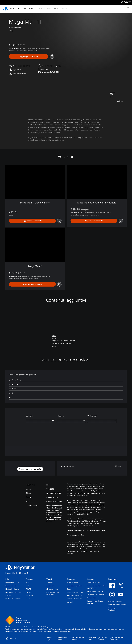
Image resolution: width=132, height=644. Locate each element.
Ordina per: (92, 416)
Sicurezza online (52, 589)
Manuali (70, 602)
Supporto (64, 9)
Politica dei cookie (103, 639)
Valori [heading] (49, 579)
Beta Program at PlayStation (114, 609)
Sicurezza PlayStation (75, 586)
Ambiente (50, 583)
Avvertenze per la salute (75, 535)
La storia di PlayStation (13, 599)
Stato (69, 589)
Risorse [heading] (91, 579)
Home (8, 573)
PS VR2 (28, 589)
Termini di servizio (94, 583)
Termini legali (50, 639)
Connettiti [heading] (112, 579)
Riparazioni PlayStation (75, 592)
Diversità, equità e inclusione (53, 593)
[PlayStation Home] (6, 9)
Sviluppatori (92, 598)
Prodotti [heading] (30, 579)
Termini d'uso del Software (117, 639)
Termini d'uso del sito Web (78, 639)
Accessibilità (51, 586)
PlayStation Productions (14, 592)
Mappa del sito (93, 639)
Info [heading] (7, 579)
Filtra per (61, 416)
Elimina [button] (118, 466)
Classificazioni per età (95, 591)
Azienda (8, 595)
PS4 (25, 9)
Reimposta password (74, 595)
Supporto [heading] (71, 579)
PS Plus (32, 9)
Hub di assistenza (73, 583)
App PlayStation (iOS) (115, 601)
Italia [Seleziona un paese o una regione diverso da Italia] (11, 639)
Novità (49, 9)
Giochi (12, 9)
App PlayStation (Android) (117, 605)
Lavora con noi (11, 586)
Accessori (40, 9)
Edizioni (29, 416)
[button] (30, 469)
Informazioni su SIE (12, 583)
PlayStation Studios (12, 589)
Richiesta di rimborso (74, 599)
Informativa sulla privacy (63, 639)
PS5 (19, 9)
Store (56, 9)
